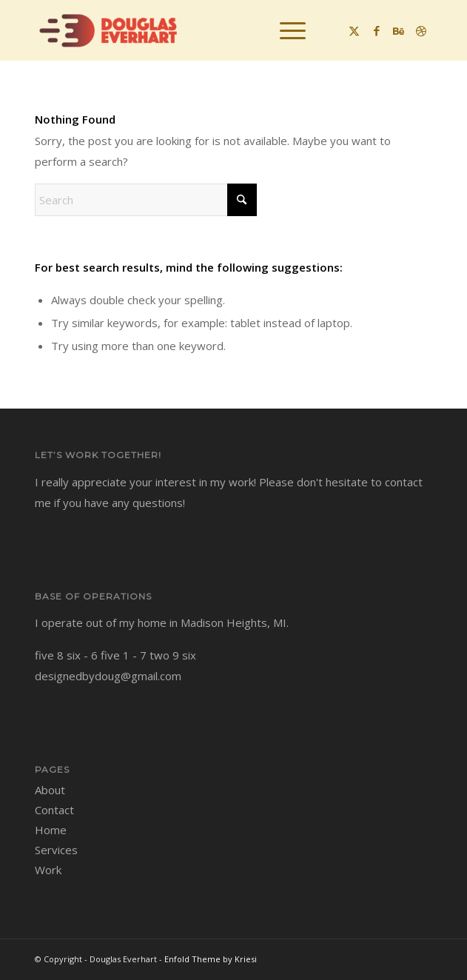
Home (51, 830)
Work (48, 870)
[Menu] (285, 30)
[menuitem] (285, 30)
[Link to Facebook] (377, 31)
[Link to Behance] (399, 31)
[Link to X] (355, 31)
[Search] (146, 200)
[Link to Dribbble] (421, 31)
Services (56, 850)
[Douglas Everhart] (194, 30)
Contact (54, 810)
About (50, 790)
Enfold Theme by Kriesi (211, 959)
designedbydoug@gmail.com (108, 676)
